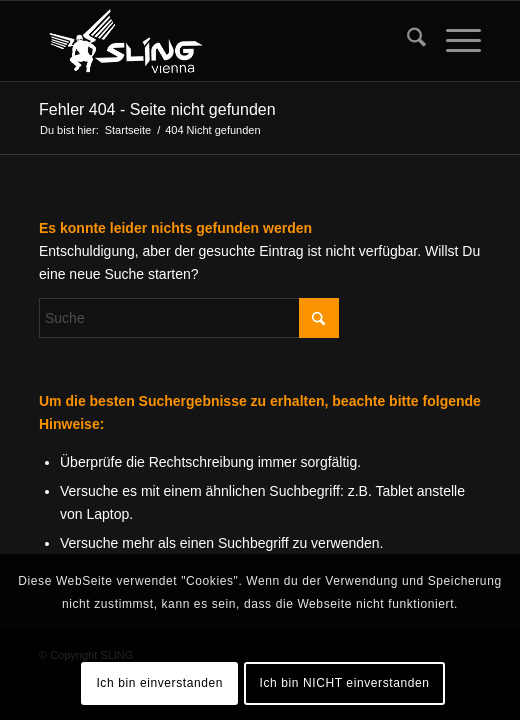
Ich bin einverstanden (159, 683)
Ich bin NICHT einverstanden (345, 683)
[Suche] (406, 41)
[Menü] (453, 41)
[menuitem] (406, 41)
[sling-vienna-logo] (216, 41)
